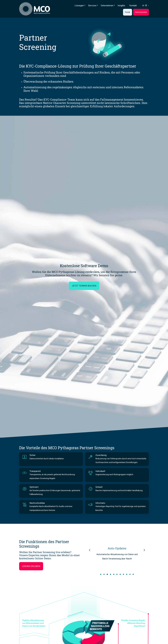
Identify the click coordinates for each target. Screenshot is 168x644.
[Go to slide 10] (130, 574)
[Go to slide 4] (110, 574)
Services (92, 6)
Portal (127, 12)
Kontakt (133, 6)
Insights (121, 6)
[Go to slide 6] (117, 574)
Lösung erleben (31, 566)
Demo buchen (141, 12)
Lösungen (79, 6)
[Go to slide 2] (104, 574)
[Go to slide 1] (101, 574)
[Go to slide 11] (133, 574)
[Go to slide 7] (120, 574)
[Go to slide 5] (114, 574)
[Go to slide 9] (127, 574)
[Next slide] (144, 550)
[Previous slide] (90, 550)
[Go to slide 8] (123, 574)
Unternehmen (107, 6)
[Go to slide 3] (107, 574)
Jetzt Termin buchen (84, 286)
